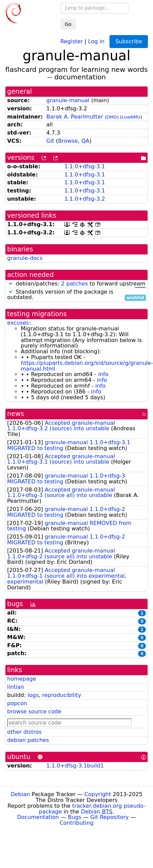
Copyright (98, 794)
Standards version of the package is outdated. (76, 295)
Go (68, 24)
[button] (11, 284)
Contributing (76, 823)
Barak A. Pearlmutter (75, 117)
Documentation (38, 817)
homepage (22, 679)
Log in (96, 41)
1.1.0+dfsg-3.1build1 (75, 766)
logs (33, 695)
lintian (16, 687)
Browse (68, 141)
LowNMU (131, 117)
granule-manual (68, 100)
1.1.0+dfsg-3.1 (85, 166)
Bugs (75, 817)
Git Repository (109, 817)
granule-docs (25, 258)
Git (50, 141)
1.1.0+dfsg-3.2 (85, 199)
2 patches (75, 284)
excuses (18, 323)
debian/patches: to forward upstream (76, 284)
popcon (17, 703)
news (16, 414)
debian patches (28, 740)
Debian (20, 794)
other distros (24, 732)
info (103, 374)
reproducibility (62, 695)
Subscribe (129, 41)
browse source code (34, 711)
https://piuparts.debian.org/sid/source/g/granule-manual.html (87, 366)
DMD (112, 117)
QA (85, 141)
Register (72, 41)
